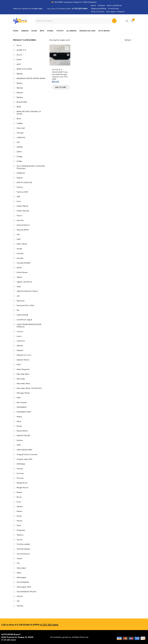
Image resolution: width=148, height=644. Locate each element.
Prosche (20, 478)
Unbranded (21, 568)
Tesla (19, 525)
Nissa (19, 421)
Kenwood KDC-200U (25, 305)
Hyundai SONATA (24, 263)
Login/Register (127, 21)
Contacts (101, 5)
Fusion (19, 216)
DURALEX (21, 173)
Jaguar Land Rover (25, 282)
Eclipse (20, 178)
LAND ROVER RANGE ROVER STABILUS (29, 325)
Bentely (20, 88)
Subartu (20, 506)
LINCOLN (21, 341)
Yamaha (20, 606)
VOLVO (20, 596)
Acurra (19, 55)
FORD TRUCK (22, 206)
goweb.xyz (67, 637)
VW (18, 601)
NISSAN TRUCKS (23, 435)
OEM (19, 445)
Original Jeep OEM (24, 459)
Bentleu (20, 93)
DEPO (19, 152)
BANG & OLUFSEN (24, 69)
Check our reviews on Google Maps (28, 8)
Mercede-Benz (23, 374)
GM (18, 234)
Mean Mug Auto (23, 369)
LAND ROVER (22, 315)
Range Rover (22, 483)
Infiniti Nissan (22, 272)
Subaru (20, 511)
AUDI (19, 64)
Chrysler (20, 133)
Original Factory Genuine (27, 454)
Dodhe (19, 161)
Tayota (19, 521)
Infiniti (19, 268)
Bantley (20, 74)
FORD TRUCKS (23, 211)
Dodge (20, 156)
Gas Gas (20, 220)
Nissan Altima (22, 431)
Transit (19, 558)
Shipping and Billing (99, 9)
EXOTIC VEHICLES (24, 182)
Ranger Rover (23, 487)
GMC (19, 239)
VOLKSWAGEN (23, 582)
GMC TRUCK (22, 244)
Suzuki (19, 516)
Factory (20, 187)
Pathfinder (21, 464)
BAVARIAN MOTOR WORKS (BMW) (31, 78)
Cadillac (20, 123)
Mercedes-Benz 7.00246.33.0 (29, 388)
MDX (19, 365)
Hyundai (20, 258)
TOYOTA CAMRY (23, 544)
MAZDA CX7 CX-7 (24, 355)
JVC (18, 296)
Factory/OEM (22, 192)
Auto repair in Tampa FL (116, 12)
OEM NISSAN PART (24, 450)
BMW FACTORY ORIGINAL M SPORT (29, 113)
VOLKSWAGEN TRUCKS (26, 592)
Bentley (20, 97)
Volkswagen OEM (24, 587)
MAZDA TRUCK (23, 360)
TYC (18, 563)
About (93, 5)
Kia (18, 310)
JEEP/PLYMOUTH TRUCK (27, 291)
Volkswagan (21, 577)
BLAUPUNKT (22, 102)
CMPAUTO (21, 137)
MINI (19, 398)
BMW (19, 107)
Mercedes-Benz (23, 383)
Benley (20, 83)
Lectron (20, 331)
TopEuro (20, 535)
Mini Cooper (22, 402)
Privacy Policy (114, 9)
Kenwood (21, 301)
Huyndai (20, 253)
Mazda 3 (20, 350)
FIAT (18, 197)
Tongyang (21, 530)
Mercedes (21, 379)
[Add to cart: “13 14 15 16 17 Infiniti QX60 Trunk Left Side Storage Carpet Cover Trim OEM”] (61, 87)
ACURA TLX (21, 50)
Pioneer (20, 469)
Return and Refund (114, 5)
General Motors (23, 225)
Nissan (19, 426)
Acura (19, 45)
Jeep (19, 286)
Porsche (20, 473)
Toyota (19, 540)
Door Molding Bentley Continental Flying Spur (31, 167)
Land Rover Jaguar (25, 320)
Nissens (20, 440)
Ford (19, 201)
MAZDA (20, 346)
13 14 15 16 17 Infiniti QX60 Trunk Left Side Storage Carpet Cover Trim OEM (60, 74)
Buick (19, 119)
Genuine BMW (23, 230)
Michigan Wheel (23, 393)
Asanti (19, 59)
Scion (19, 502)
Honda (19, 249)
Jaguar (19, 277)
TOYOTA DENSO (23, 549)
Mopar (19, 417)
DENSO (20, 147)
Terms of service (98, 12)
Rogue (19, 492)
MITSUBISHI (22, 407)
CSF (18, 142)
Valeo (19, 573)
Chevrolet (21, 128)
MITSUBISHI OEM (24, 412)
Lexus (19, 336)
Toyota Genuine (23, 554)
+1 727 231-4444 (80, 9)
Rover (19, 497)
